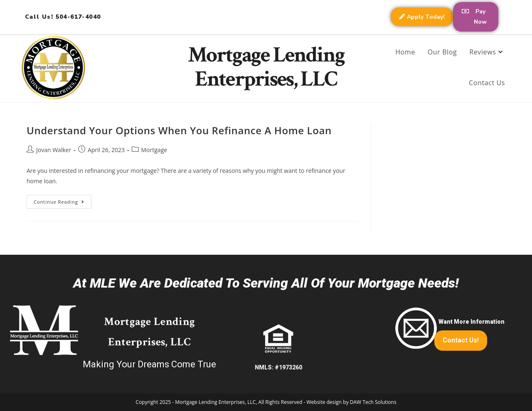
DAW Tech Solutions (373, 402)
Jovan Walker (54, 150)
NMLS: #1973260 (278, 367)
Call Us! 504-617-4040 (63, 17)
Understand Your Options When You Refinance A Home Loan (179, 130)
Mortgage (154, 150)
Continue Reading (63, 199)
